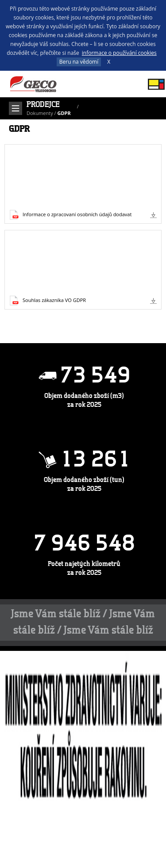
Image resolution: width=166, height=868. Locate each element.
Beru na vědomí (79, 62)
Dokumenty (40, 113)
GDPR (64, 113)
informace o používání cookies (119, 53)
